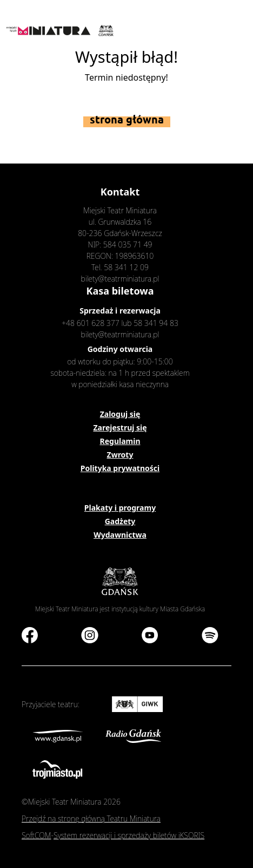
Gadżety (120, 521)
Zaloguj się (120, 414)
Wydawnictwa (120, 535)
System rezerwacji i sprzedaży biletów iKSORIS (129, 835)
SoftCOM (36, 835)
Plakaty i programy (120, 508)
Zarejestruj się (120, 428)
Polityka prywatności (120, 468)
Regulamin (120, 441)
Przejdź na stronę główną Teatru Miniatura (91, 818)
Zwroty (120, 455)
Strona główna (127, 119)
